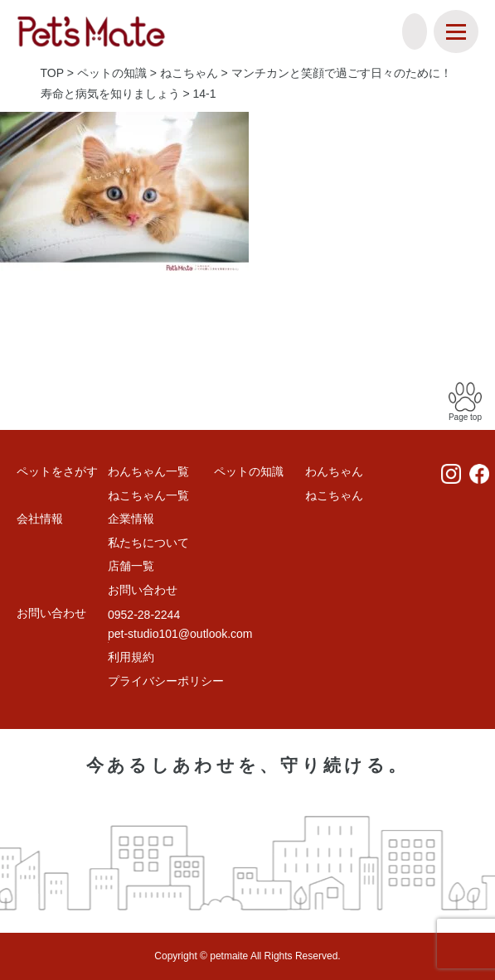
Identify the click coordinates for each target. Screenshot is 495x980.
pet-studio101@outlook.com (180, 634)
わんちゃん (334, 471)
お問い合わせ (143, 590)
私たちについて (148, 543)
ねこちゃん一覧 (148, 495)
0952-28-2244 (144, 615)
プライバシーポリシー (166, 681)
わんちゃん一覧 (148, 471)
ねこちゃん (334, 495)
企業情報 (131, 519)
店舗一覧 (131, 566)
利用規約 (131, 657)
